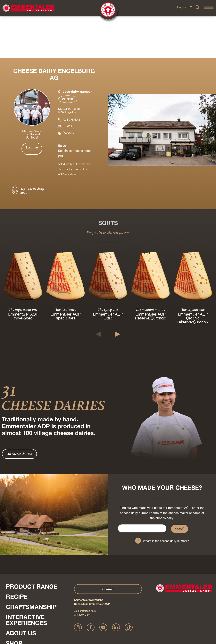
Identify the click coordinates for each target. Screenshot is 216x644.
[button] (98, 293)
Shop (14, 602)
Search (180, 487)
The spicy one (108, 268)
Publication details (91, 623)
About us (21, 591)
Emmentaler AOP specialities (66, 274)
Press (10, 610)
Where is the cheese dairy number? (166, 499)
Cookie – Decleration (149, 623)
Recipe (17, 555)
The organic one (193, 268)
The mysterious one (23, 268)
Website (69, 91)
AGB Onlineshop (128, 623)
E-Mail (68, 84)
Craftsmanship (31, 565)
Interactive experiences (26, 578)
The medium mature (150, 268)
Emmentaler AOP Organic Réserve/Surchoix (193, 276)
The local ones (66, 268)
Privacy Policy (110, 623)
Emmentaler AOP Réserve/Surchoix (150, 274)
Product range (32, 545)
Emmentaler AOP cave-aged (23, 274)
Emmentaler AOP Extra (108, 274)
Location (32, 106)
